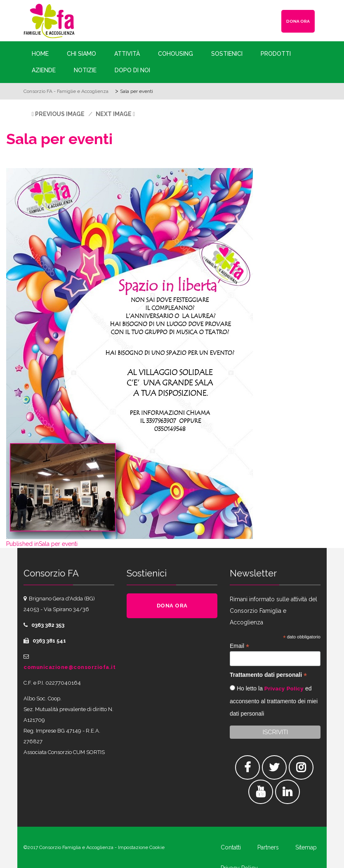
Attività (127, 54)
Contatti (231, 847)
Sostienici (227, 54)
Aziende (44, 70)
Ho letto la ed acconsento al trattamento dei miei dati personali (274, 701)
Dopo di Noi (132, 70)
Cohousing (176, 54)
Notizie (85, 70)
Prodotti (276, 54)
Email (239, 646)
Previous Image (60, 114)
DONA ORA (298, 21)
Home (40, 54)
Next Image (114, 114)
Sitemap (306, 847)
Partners (268, 847)
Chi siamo (81, 54)
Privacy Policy (284, 689)
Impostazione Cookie (141, 847)
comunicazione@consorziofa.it (70, 667)
